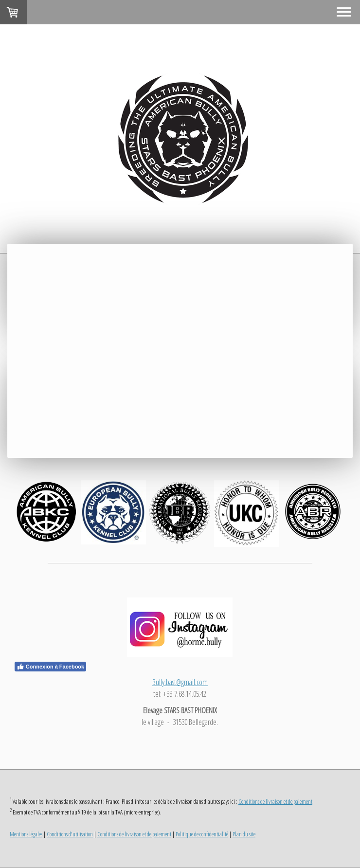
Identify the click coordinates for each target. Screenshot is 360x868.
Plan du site (244, 834)
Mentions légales (26, 834)
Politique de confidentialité (202, 834)
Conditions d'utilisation (70, 834)
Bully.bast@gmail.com (180, 682)
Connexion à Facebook (50, 667)
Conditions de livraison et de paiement (275, 801)
